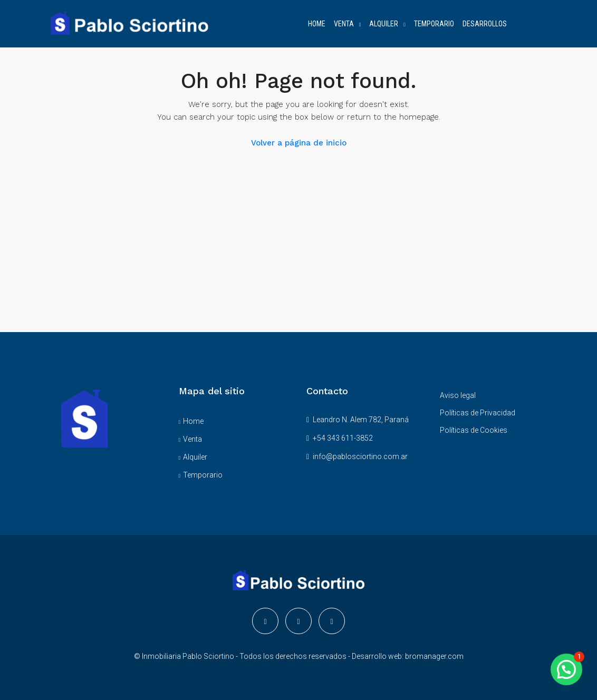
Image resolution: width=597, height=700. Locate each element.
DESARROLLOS (485, 24)
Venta (192, 439)
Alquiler (195, 457)
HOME (317, 24)
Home (193, 421)
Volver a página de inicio (299, 143)
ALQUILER (384, 24)
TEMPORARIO (434, 24)
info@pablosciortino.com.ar (360, 456)
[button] (566, 669)
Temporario (203, 475)
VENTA (344, 24)
